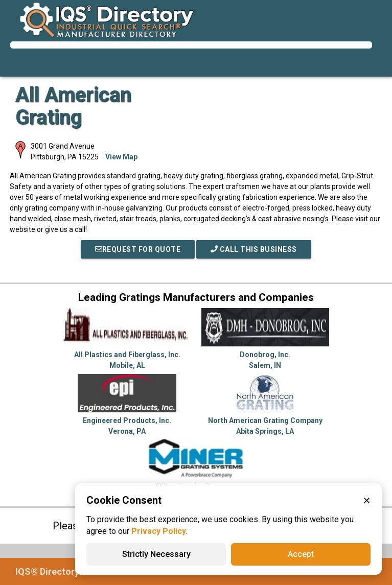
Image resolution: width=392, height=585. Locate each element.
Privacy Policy (159, 531)
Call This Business (254, 249)
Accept (301, 554)
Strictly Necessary (156, 554)
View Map (121, 157)
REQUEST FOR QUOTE (138, 249)
